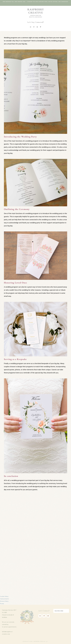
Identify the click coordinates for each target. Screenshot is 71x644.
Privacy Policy (4, 601)
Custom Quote (4, 599)
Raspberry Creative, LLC (35, 13)
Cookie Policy (4, 596)
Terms (2, 604)
